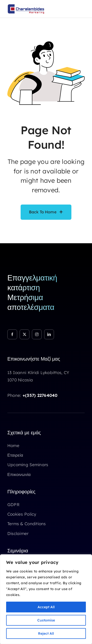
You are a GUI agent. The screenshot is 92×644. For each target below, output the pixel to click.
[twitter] (25, 334)
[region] (46, 599)
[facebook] (12, 334)
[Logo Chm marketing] (26, 6)
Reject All (46, 633)
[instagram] (37, 334)
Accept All (46, 607)
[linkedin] (49, 334)
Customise (46, 620)
